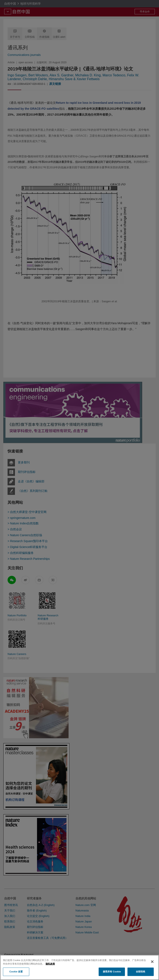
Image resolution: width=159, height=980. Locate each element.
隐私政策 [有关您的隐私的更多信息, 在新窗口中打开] (50, 972)
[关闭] (152, 970)
